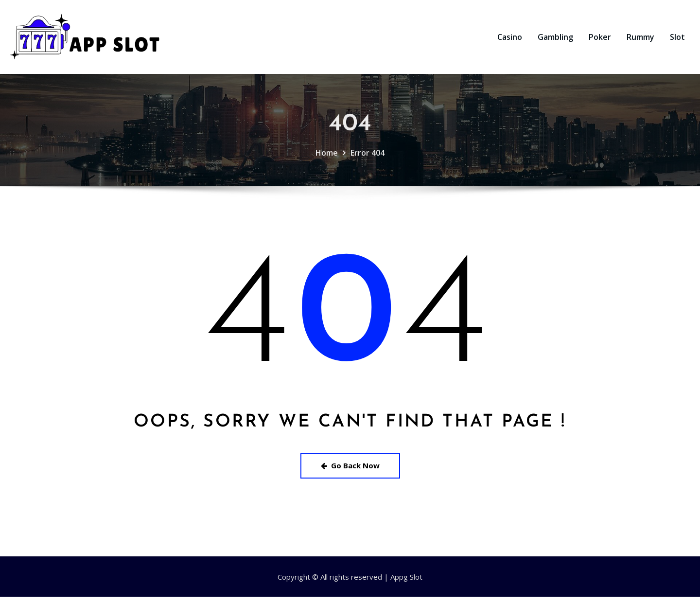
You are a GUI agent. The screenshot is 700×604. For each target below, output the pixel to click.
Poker (600, 41)
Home (327, 169)
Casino (510, 41)
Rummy (640, 41)
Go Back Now (350, 473)
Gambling (555, 41)
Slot (677, 41)
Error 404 (367, 169)
